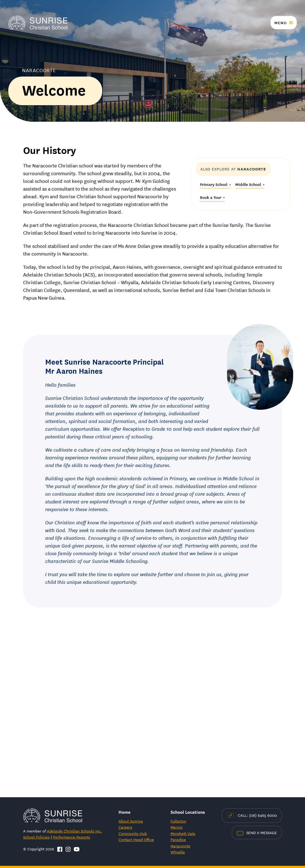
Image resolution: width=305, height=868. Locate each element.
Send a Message (257, 832)
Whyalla (178, 852)
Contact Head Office (136, 839)
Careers (125, 827)
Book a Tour (212, 197)
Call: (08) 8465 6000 (252, 816)
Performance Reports (71, 837)
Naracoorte (180, 846)
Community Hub (133, 833)
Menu (280, 23)
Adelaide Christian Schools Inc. (74, 831)
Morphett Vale (183, 833)
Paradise (178, 839)
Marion (177, 827)
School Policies (36, 837)
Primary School (215, 184)
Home (125, 812)
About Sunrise (131, 821)
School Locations (188, 812)
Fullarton (178, 821)
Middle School (250, 184)
